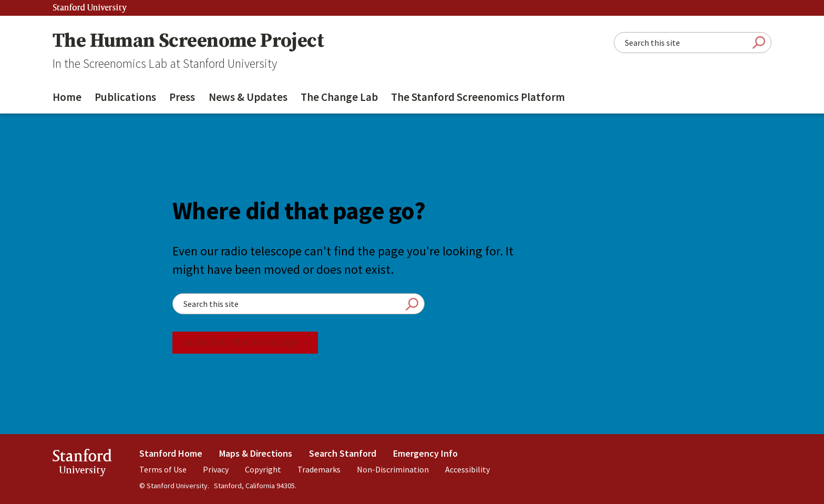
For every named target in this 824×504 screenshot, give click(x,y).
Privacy (216, 469)
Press (182, 97)
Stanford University (90, 8)
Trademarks (319, 469)
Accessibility (467, 469)
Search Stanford (343, 453)
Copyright (263, 469)
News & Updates (248, 97)
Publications (125, 97)
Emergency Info (425, 453)
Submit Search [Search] (759, 42)
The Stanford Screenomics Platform (478, 97)
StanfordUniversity (82, 464)
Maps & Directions (256, 453)
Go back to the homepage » (245, 342)
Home (67, 97)
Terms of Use (163, 469)
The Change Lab (339, 97)
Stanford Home (171, 453)
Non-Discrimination (393, 469)
